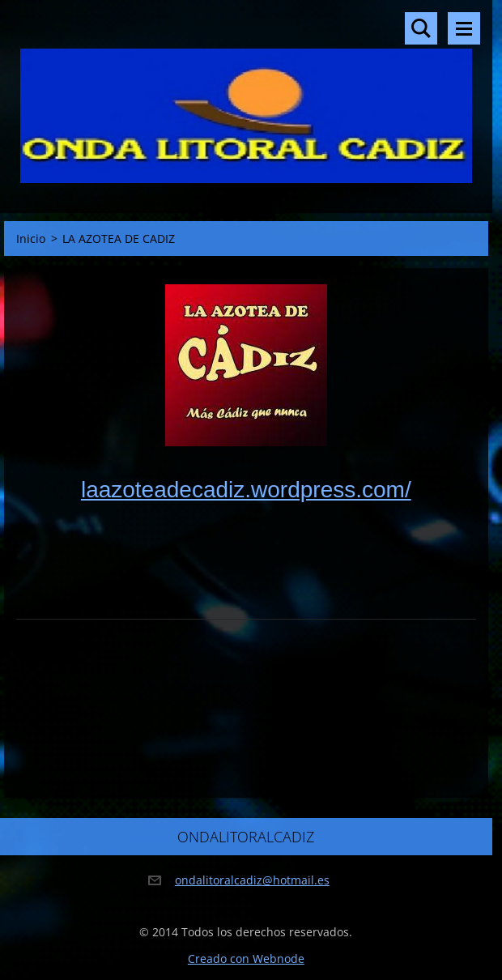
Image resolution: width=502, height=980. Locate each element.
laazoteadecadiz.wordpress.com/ (246, 490)
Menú (464, 28)
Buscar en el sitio (421, 28)
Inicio (31, 239)
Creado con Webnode (246, 959)
